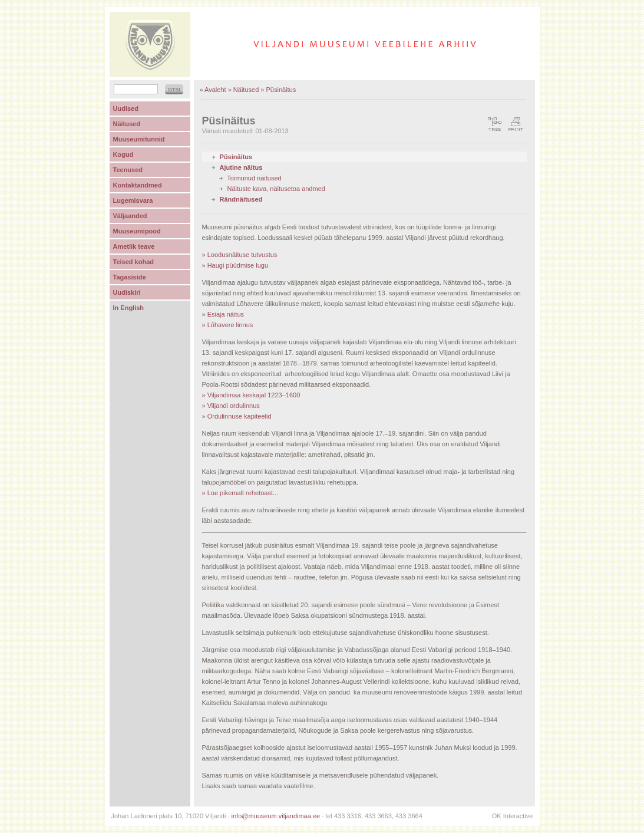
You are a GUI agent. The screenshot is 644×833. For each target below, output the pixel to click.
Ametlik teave (134, 246)
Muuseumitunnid (139, 139)
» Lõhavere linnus (228, 325)
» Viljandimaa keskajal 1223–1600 (251, 395)
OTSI (174, 90)
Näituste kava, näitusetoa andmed (276, 189)
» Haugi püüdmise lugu (235, 265)
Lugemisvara (133, 200)
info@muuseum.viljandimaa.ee (276, 816)
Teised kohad (133, 262)
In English (129, 308)
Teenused (128, 170)
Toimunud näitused (254, 178)
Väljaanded (130, 216)
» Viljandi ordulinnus (231, 406)
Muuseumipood (137, 231)
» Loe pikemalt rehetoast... (240, 493)
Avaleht (215, 90)
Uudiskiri (127, 292)
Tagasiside (130, 277)
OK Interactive (513, 816)
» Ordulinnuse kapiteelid (237, 416)
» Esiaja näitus (223, 314)
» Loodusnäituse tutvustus (240, 255)
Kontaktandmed (138, 185)
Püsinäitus (281, 90)
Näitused (246, 90)
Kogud (123, 154)
